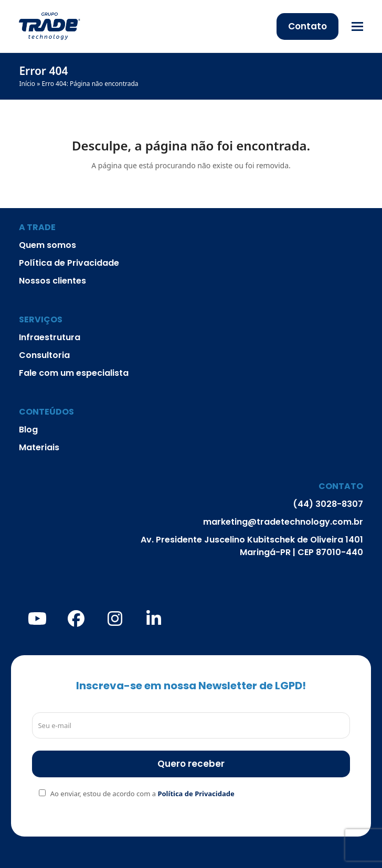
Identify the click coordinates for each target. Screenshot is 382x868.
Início (27, 84)
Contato (307, 26)
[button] (357, 26)
